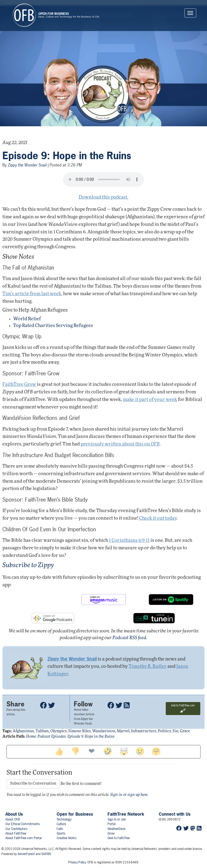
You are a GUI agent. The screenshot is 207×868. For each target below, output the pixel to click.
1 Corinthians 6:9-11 (129, 541)
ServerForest (26, 854)
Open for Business (75, 814)
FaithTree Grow (19, 385)
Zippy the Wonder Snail (27, 165)
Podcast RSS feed (129, 638)
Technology (64, 819)
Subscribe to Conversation (33, 784)
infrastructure (144, 731)
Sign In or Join (117, 819)
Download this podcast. (103, 197)
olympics (58, 731)
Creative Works (67, 838)
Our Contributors (16, 829)
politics (164, 731)
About (13, 819)
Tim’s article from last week (32, 294)
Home (31, 737)
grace (185, 731)
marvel (123, 731)
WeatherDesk (117, 829)
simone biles (79, 731)
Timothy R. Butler (148, 667)
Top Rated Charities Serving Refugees (53, 326)
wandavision (104, 731)
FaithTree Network (126, 814)
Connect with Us (175, 814)
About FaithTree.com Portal (23, 838)
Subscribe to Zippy (28, 566)
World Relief (27, 319)
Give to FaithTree (119, 838)
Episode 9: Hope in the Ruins (67, 156)
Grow (111, 833)
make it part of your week (150, 400)
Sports (61, 833)
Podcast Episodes (52, 737)
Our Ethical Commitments (23, 824)
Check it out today (158, 518)
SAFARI (46, 854)
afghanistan (23, 731)
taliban (42, 731)
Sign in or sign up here (129, 795)
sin (175, 731)
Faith (60, 829)
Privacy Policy (77, 862)
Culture (61, 824)
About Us (14, 814)
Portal (111, 824)
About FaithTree (16, 833)
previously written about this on (120, 444)
